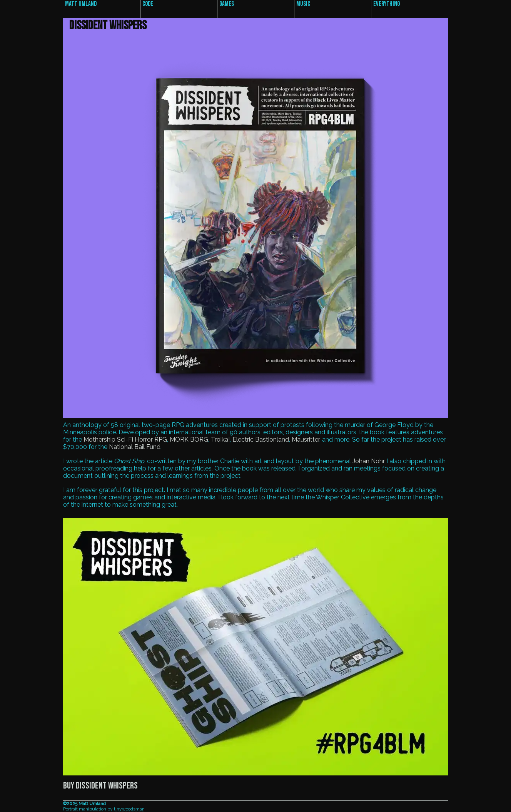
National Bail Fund (135, 447)
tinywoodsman (129, 809)
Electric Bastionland (261, 439)
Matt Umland (81, 4)
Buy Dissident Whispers (100, 786)
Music (303, 4)
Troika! (220, 439)
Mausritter (306, 439)
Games (227, 4)
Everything (387, 4)
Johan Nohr (369, 461)
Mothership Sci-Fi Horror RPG (125, 439)
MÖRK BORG (189, 439)
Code (148, 4)
